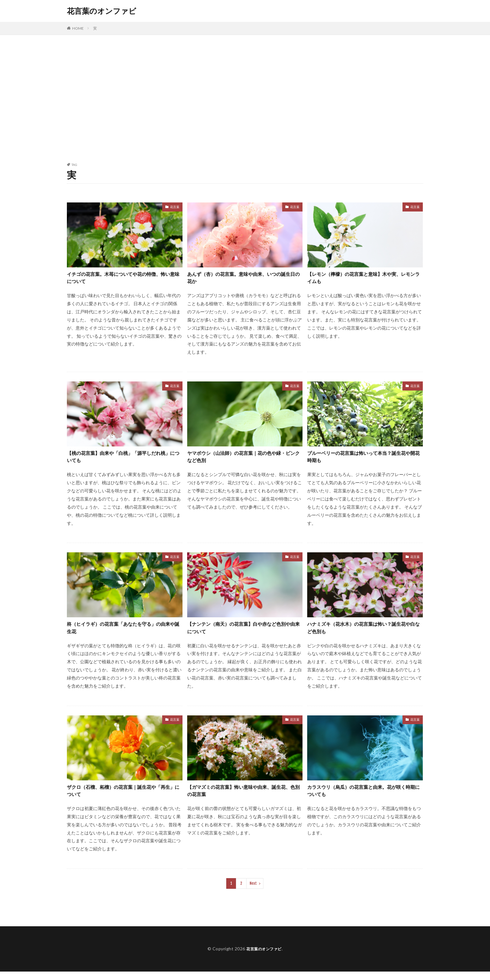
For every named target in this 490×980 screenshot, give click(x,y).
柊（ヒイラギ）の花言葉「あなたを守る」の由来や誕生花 (123, 633)
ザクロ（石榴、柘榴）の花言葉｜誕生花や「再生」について (120, 798)
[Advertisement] (245, 97)
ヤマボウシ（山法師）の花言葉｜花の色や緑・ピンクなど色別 (241, 460)
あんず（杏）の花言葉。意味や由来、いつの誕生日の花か (243, 279)
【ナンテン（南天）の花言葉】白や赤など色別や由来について (243, 633)
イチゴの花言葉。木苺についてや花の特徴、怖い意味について (123, 279)
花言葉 (175, 207)
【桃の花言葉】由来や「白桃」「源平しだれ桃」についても (123, 460)
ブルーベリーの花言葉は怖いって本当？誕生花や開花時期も (363, 460)
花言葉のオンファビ (102, 11)
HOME (78, 28)
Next (253, 892)
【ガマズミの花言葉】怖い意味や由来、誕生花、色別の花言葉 (243, 798)
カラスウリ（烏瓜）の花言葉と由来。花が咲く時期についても (363, 798)
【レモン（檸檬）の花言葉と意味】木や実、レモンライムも (363, 279)
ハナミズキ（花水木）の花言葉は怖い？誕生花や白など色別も (363, 633)
